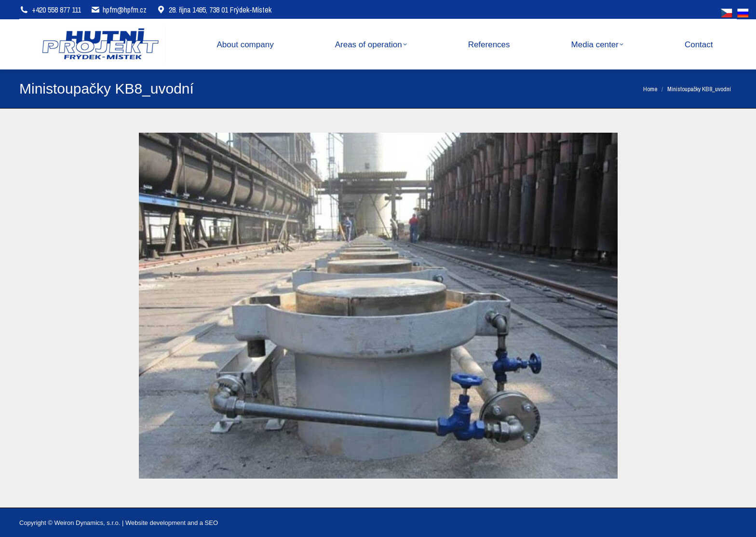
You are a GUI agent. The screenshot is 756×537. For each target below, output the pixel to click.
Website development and (162, 523)
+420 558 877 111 (56, 10)
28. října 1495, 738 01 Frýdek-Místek (214, 10)
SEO (211, 523)
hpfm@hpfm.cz (125, 10)
